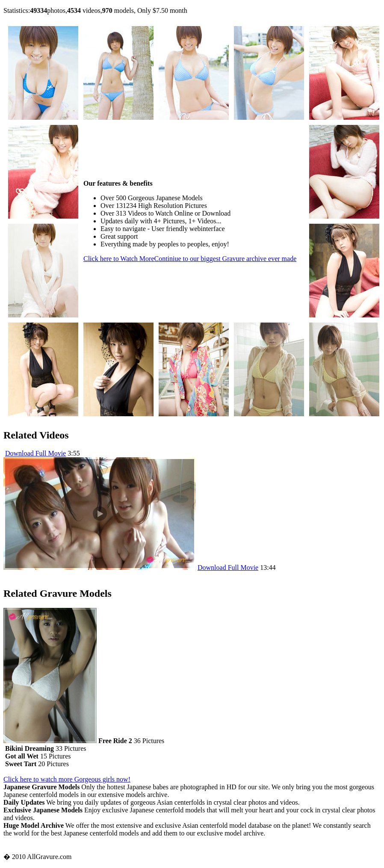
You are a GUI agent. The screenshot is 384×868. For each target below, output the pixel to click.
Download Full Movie (35, 453)
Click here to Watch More (190, 259)
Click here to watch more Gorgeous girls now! (67, 779)
